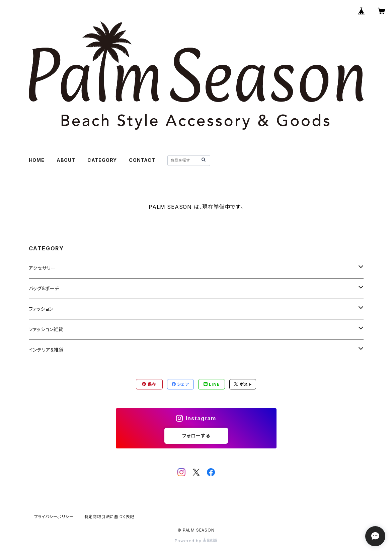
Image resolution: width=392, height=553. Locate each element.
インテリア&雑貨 (46, 350)
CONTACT (142, 160)
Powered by (196, 541)
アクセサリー (42, 268)
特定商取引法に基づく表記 (109, 517)
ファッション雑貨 (46, 329)
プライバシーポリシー (54, 517)
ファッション (41, 309)
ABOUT (66, 160)
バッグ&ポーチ (44, 288)
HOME (37, 160)
